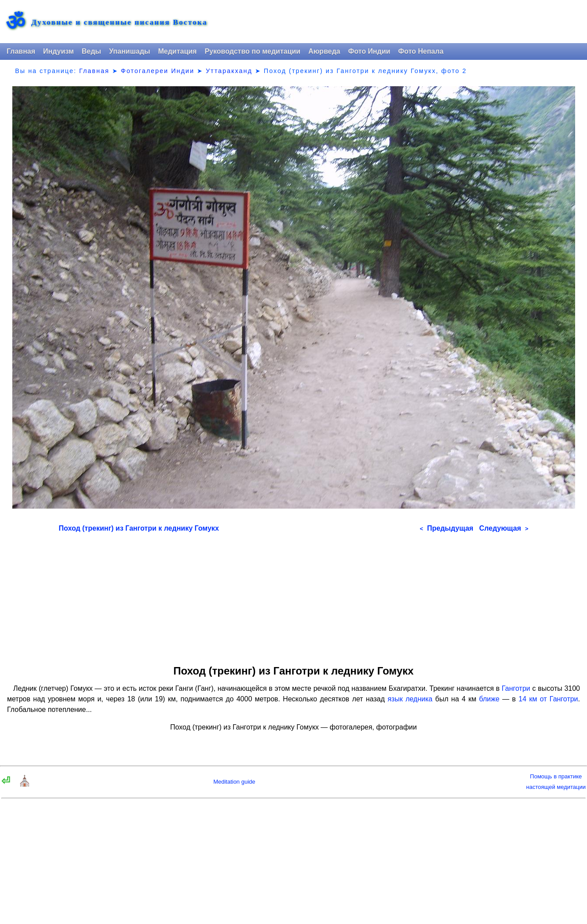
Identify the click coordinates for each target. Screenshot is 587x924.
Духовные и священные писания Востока (119, 22)
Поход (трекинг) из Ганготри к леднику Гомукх (139, 528)
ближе (489, 699)
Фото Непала (421, 51)
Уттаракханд (229, 71)
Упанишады (129, 51)
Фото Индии (369, 51)
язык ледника (410, 699)
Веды (91, 51)
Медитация (177, 51)
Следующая (504, 528)
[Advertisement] (294, 596)
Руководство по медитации (252, 51)
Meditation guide (234, 782)
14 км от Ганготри (548, 699)
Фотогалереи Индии (158, 71)
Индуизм (58, 51)
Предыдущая (447, 528)
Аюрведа (324, 51)
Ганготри (516, 688)
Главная (21, 51)
